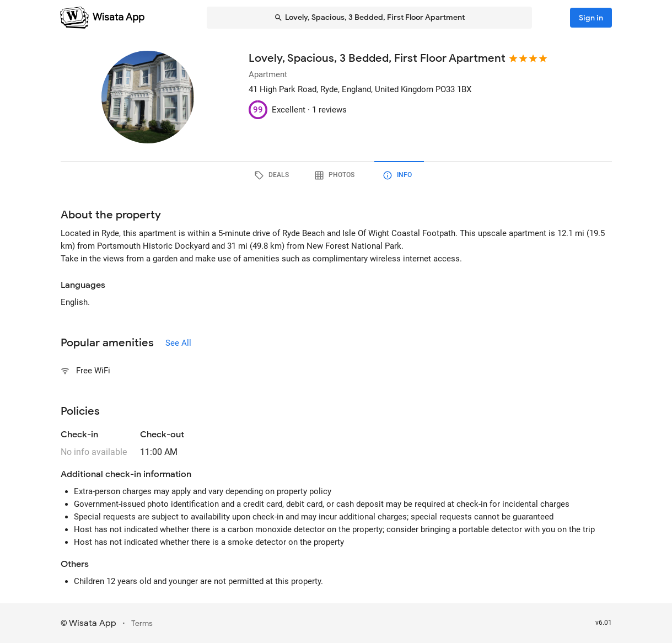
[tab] (273, 175)
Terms (142, 623)
